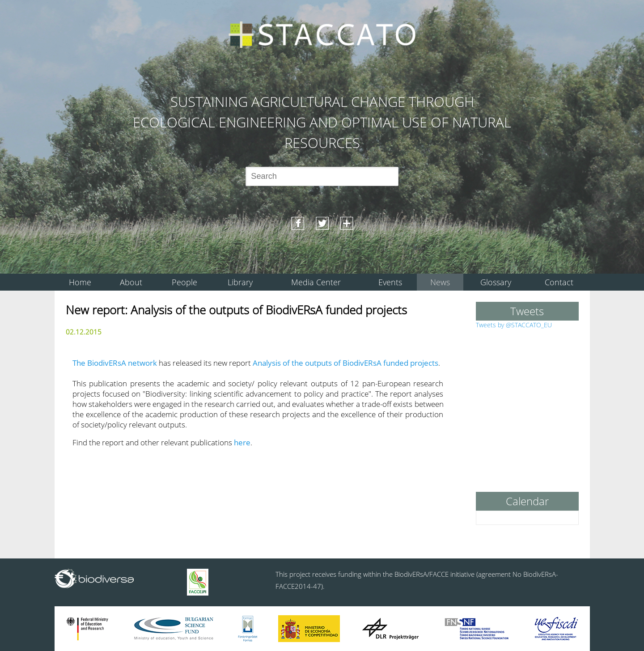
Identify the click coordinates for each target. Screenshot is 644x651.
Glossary (496, 282)
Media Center (316, 282)
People (184, 282)
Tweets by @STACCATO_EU (514, 325)
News (440, 282)
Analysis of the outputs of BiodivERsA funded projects (345, 363)
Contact (559, 282)
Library (240, 282)
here (242, 442)
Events (390, 282)
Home (80, 282)
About (131, 282)
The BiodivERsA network (115, 363)
